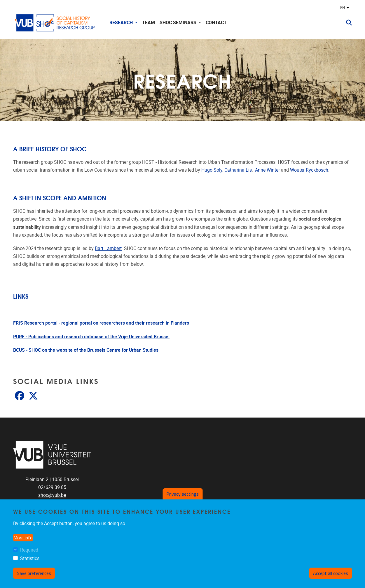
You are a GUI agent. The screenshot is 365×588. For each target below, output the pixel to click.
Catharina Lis (238, 170)
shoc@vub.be (52, 495)
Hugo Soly (212, 170)
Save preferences (34, 573)
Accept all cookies (331, 573)
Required (29, 550)
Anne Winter (267, 170)
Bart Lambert (108, 248)
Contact (216, 23)
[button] (347, 23)
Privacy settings (182, 494)
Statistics (30, 558)
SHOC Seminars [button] (179, 23)
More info (23, 538)
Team (149, 23)
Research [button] (122, 23)
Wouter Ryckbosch (309, 170)
